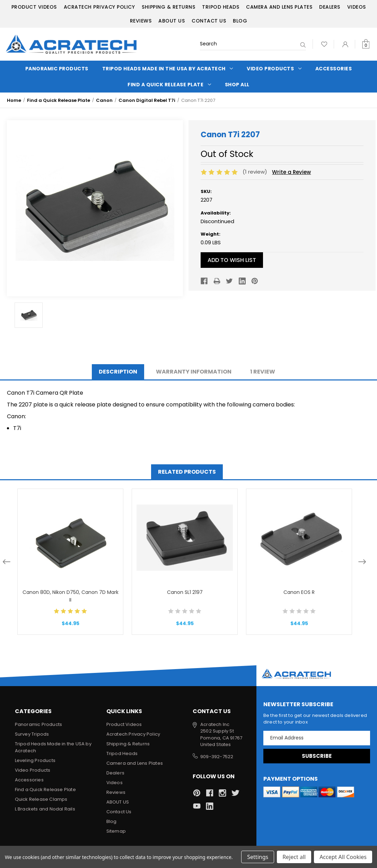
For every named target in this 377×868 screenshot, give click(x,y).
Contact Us (209, 21)
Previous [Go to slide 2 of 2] (7, 562)
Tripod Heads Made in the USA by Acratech (168, 69)
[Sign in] (345, 44)
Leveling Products (35, 760)
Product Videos (34, 7)
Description (118, 372)
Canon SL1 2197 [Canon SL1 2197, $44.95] (185, 592)
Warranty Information (194, 372)
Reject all (294, 857)
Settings (258, 857)
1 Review (263, 372)
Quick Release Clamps (41, 799)
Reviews (141, 21)
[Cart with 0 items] (366, 44)
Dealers (330, 7)
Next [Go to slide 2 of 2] (362, 562)
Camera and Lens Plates (279, 7)
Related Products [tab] (187, 472)
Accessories (334, 69)
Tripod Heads (221, 7)
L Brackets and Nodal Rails (45, 809)
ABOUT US (172, 21)
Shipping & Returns (168, 7)
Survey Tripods (32, 734)
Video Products (274, 69)
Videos (357, 7)
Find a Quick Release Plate (169, 85)
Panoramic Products (57, 69)
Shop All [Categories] (237, 85)
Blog (240, 21)
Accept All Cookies (343, 857)
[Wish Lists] (324, 44)
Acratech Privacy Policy (99, 7)
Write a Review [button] (291, 172)
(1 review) (256, 172)
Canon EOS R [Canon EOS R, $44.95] (299, 592)
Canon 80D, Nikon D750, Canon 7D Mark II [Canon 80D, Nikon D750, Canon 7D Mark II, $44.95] (71, 596)
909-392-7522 (217, 757)
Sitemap (116, 831)
